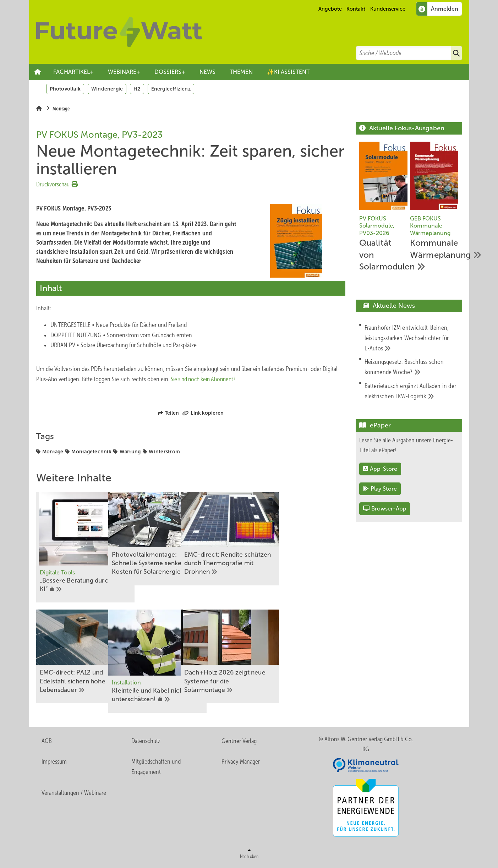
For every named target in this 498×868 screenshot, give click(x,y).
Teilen (168, 413)
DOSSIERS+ (170, 72)
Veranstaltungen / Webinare (74, 794)
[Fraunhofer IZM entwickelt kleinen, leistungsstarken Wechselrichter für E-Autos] (412, 338)
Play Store (380, 489)
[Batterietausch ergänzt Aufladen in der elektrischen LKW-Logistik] (412, 391)
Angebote (330, 9)
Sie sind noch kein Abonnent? (206, 379)
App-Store (380, 469)
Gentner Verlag (239, 742)
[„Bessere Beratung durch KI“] (85, 547)
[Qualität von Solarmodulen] (384, 208)
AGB (47, 742)
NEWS (207, 72)
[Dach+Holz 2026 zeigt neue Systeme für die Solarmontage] (296, 658)
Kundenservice (388, 9)
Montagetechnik (91, 452)
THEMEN (241, 72)
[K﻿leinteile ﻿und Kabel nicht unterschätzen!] (191, 662)
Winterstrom (164, 452)
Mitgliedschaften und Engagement (156, 768)
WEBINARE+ (124, 72)
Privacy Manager (241, 763)
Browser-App (385, 509)
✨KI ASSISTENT (288, 72)
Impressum (54, 763)
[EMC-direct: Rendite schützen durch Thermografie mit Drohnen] (296, 539)
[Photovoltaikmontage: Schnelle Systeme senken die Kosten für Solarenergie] (191, 539)
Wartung (130, 452)
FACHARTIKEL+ (73, 72)
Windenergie (107, 89)
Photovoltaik (65, 89)
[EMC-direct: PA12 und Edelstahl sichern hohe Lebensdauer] (85, 658)
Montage (53, 452)
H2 (137, 89)
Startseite (38, 72)
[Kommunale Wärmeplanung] (434, 202)
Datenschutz (146, 742)
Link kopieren (203, 413)
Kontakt (356, 9)
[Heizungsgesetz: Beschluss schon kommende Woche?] (412, 367)
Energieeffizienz (171, 89)
